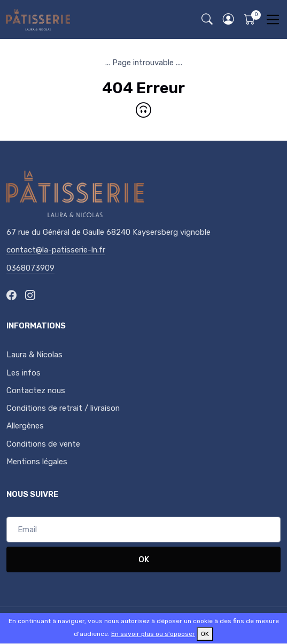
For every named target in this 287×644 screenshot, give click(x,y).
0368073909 (30, 268)
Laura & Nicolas (34, 355)
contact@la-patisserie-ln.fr (56, 250)
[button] (228, 20)
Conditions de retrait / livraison (63, 408)
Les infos (24, 373)
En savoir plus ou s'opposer (153, 634)
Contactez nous (36, 390)
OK (144, 559)
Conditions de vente (43, 444)
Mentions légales (37, 462)
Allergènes (25, 426)
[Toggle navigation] (273, 20)
